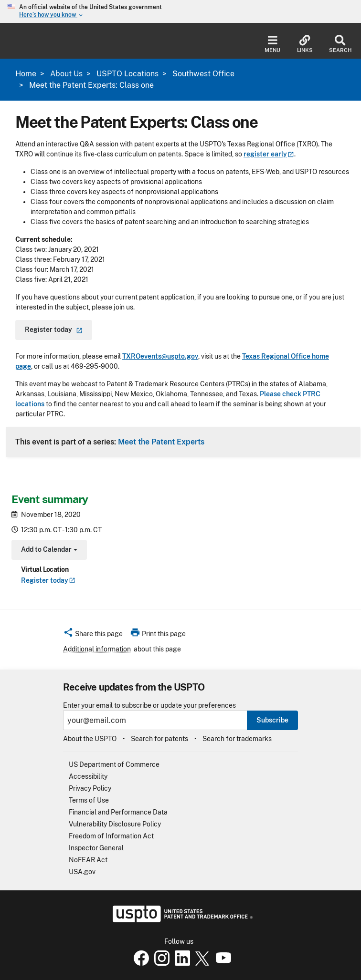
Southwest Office (203, 74)
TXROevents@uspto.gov (160, 356)
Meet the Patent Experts (161, 442)
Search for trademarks (237, 739)
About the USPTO (90, 739)
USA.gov (82, 872)
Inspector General (96, 848)
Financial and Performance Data (118, 812)
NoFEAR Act (88, 860)
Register (48, 580)
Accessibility (88, 776)
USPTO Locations (127, 74)
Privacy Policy (90, 788)
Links (305, 44)
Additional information (97, 649)
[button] (93, 635)
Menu (272, 44)
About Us (66, 74)
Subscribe (272, 720)
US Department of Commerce (114, 764)
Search (340, 44)
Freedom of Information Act (111, 836)
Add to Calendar (48, 551)
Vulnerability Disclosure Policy (115, 824)
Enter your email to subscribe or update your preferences (149, 706)
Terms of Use (89, 800)
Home (26, 74)
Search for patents (159, 739)
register (269, 154)
